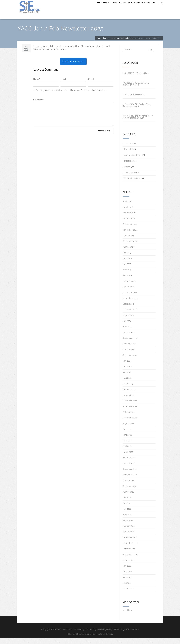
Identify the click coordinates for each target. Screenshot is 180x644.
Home (99, 6)
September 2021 (130, 493)
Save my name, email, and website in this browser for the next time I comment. (71, 97)
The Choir (123, 6)
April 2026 (127, 208)
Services (114, 6)
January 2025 (129, 293)
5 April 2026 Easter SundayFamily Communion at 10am (136, 90)
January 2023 (129, 401)
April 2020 (127, 589)
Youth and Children (131, 185)
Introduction (128, 156)
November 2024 (130, 305)
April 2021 (127, 521)
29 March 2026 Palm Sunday (134, 101)
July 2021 (127, 504)
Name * (37, 85)
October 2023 (129, 356)
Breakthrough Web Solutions (126, 636)
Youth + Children (134, 6)
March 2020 (128, 595)
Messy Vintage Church (133, 161)
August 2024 (128, 322)
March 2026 (128, 213)
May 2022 (127, 447)
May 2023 (127, 379)
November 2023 (130, 350)
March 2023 (128, 390)
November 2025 (130, 236)
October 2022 (129, 419)
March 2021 (128, 527)
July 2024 (127, 327)
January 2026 (129, 225)
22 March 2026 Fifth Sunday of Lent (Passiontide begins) (137, 112)
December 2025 (130, 231)
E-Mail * (64, 85)
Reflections (128, 167)
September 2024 (130, 316)
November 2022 (130, 413)
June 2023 (127, 373)
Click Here (127, 616)
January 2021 (128, 538)
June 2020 (127, 578)
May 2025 (127, 270)
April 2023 (127, 384)
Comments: (38, 106)
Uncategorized (129, 179)
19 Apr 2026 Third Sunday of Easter (136, 80)
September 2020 (130, 561)
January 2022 (129, 470)
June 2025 (127, 265)
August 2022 (128, 430)
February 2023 (129, 396)
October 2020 (129, 555)
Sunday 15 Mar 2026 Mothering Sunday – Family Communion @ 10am (139, 123)
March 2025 (128, 282)
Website (91, 85)
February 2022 (129, 464)
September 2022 (130, 424)
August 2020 (128, 567)
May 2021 (127, 515)
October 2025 (129, 242)
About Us (106, 6)
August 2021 (128, 498)
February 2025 (129, 288)
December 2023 (130, 344)
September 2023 (130, 362)
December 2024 (130, 299)
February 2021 (129, 532)
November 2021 (130, 481)
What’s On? (146, 6)
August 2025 (128, 253)
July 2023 (127, 367)
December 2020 (130, 544)
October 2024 (129, 310)
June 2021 (127, 510)
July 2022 (127, 436)
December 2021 (130, 475)
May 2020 (127, 584)
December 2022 (130, 407)
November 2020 (130, 550)
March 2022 (128, 458)
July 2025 (127, 259)
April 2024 (127, 333)
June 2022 (127, 441)
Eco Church (128, 150)
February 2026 (129, 219)
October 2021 (129, 487)
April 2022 (127, 453)
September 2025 (130, 248)
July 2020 (127, 572)
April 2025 (127, 276)
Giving (154, 6)
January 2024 (129, 339)
